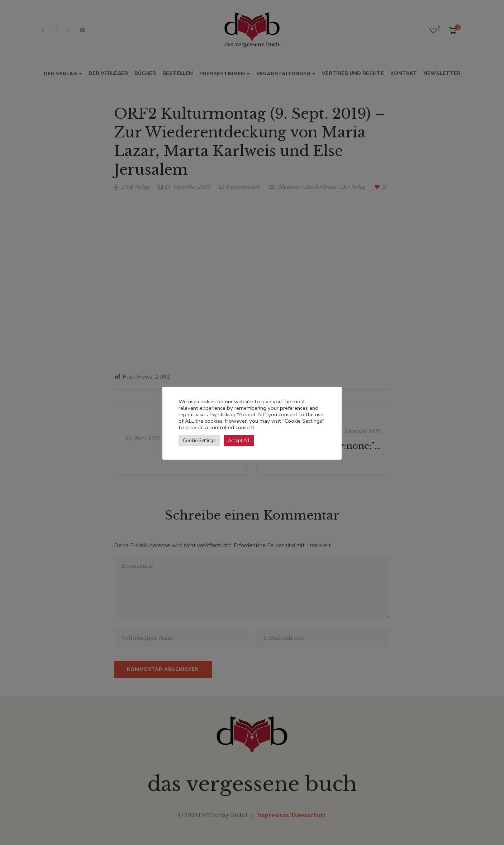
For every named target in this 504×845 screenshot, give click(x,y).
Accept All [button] (239, 441)
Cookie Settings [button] (199, 441)
